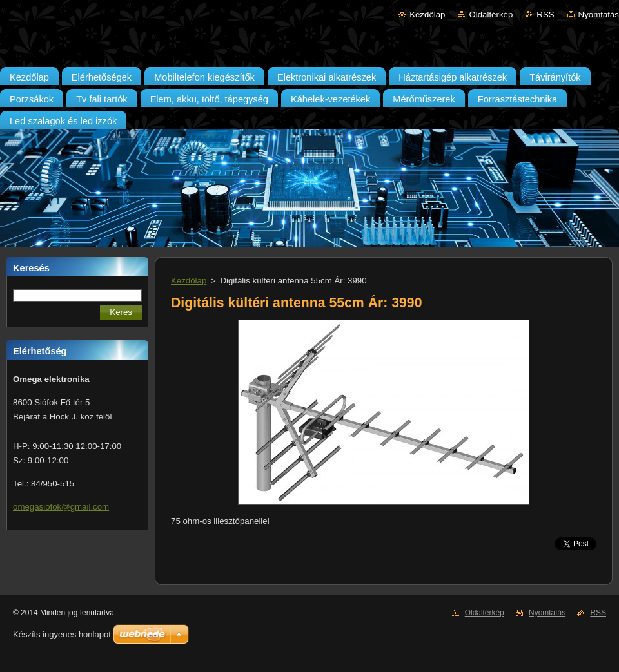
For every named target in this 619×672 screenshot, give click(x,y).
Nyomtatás (599, 14)
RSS (545, 14)
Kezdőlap (427, 14)
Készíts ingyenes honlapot (62, 634)
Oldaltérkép (491, 14)
